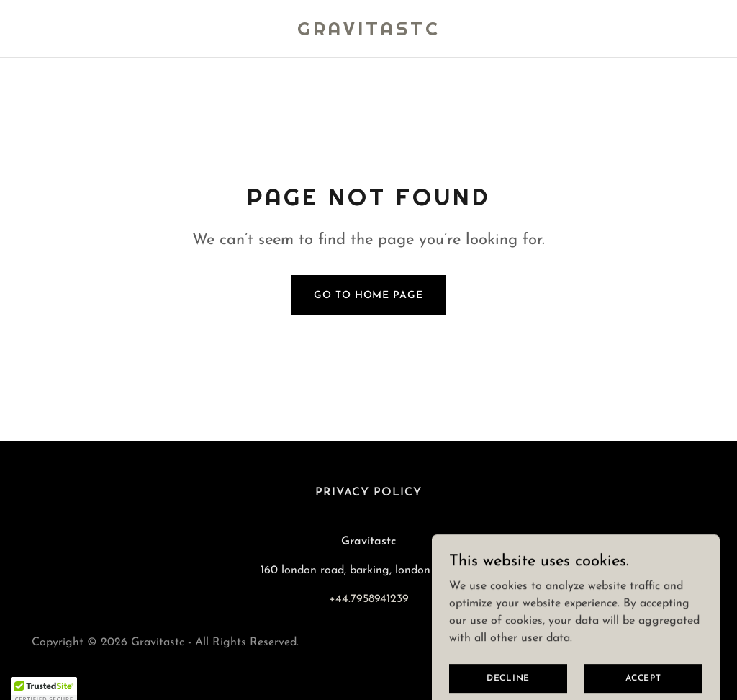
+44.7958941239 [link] (369, 599)
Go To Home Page (368, 296)
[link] (369, 32)
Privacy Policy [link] (368, 493)
